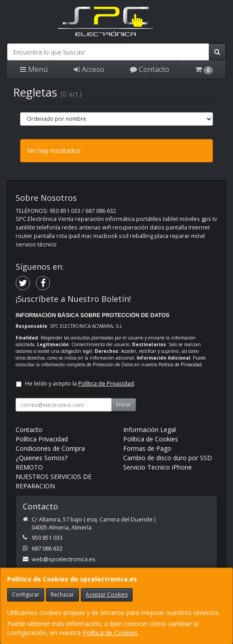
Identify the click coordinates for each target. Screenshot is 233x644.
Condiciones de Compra (50, 448)
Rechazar (62, 595)
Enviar (124, 405)
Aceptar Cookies (107, 595)
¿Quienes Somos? (42, 458)
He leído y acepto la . (80, 383)
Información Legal (150, 430)
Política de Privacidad (180, 364)
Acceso (89, 69)
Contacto (150, 69)
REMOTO (29, 467)
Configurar (26, 595)
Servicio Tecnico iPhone (158, 467)
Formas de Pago (147, 448)
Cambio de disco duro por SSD (168, 458)
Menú (34, 69)
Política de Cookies (110, 633)
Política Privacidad (42, 439)
